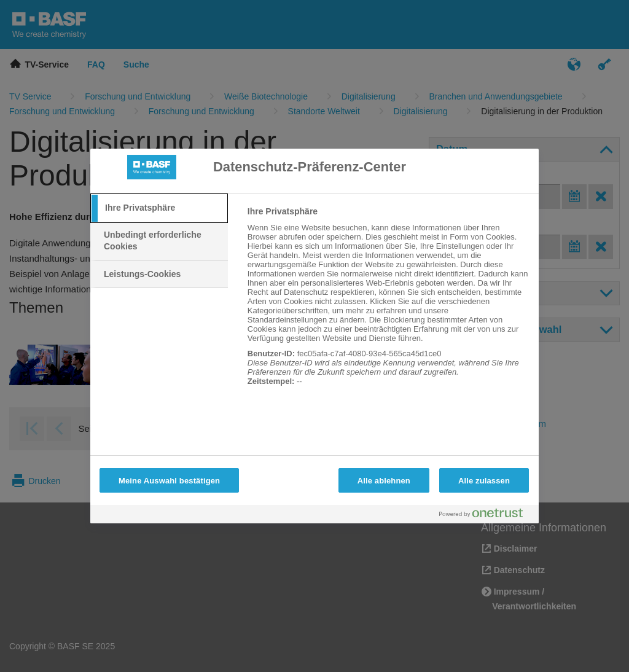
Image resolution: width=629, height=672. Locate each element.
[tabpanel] (388, 303)
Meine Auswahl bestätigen (169, 481)
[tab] (159, 208)
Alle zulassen (484, 481)
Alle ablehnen (384, 481)
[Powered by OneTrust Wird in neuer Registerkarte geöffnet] (486, 516)
